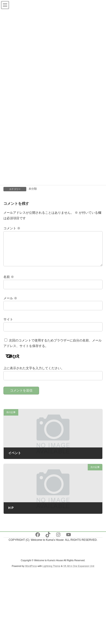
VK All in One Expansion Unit (79, 571)
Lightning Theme (51, 571)
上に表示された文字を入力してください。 (34, 374)
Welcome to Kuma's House (47, 545)
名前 (9, 282)
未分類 (33, 189)
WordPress (31, 571)
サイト (8, 325)
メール (10, 303)
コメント (12, 228)
